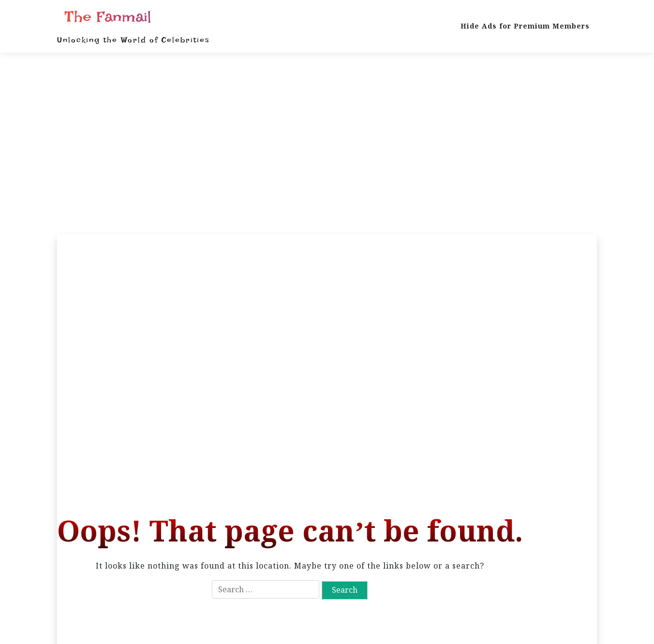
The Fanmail (108, 17)
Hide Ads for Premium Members (525, 26)
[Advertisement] (327, 144)
